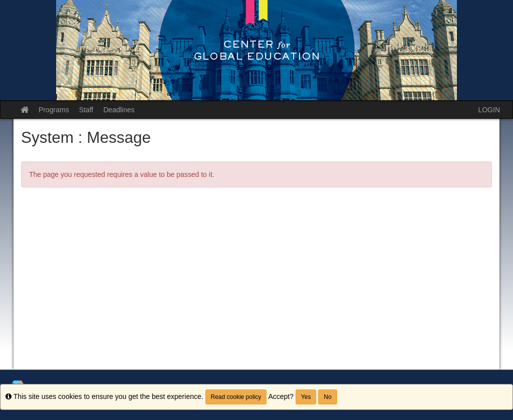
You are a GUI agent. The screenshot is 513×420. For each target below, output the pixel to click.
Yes (306, 397)
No (327, 397)
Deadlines (119, 110)
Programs (54, 110)
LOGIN (489, 110)
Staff (86, 110)
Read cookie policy (236, 397)
